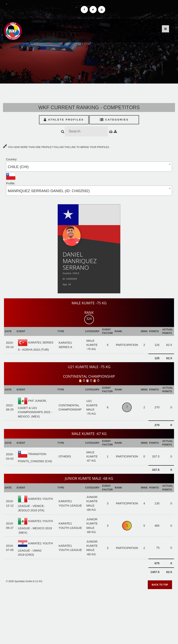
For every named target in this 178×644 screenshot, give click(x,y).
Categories (114, 120)
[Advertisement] (89, 615)
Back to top (160, 585)
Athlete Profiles (64, 120)
